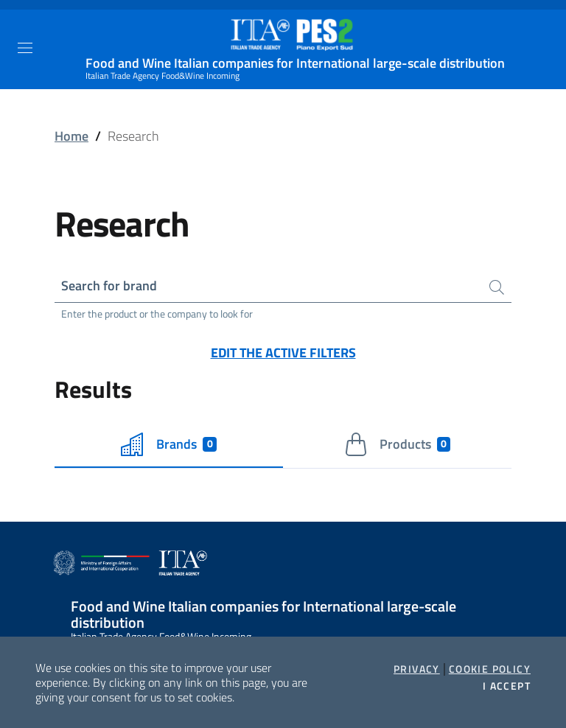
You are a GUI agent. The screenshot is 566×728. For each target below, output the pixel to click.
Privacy (417, 669)
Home (71, 136)
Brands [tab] (169, 444)
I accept (507, 686)
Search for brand (109, 286)
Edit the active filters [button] (283, 353)
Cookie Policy (490, 669)
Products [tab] (398, 444)
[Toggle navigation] (25, 48)
